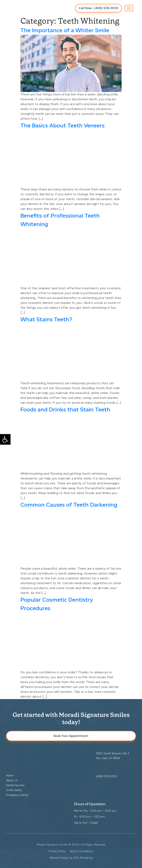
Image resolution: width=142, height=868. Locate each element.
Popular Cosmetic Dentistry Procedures (57, 604)
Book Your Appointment (71, 736)
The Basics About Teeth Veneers (63, 125)
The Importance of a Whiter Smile (65, 30)
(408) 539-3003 (106, 776)
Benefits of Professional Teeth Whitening (60, 220)
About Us (12, 780)
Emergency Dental (17, 795)
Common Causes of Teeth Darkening (69, 505)
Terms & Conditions (81, 851)
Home (10, 776)
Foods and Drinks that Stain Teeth (65, 409)
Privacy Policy (57, 851)
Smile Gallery (14, 790)
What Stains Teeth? (46, 319)
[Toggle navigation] (129, 8)
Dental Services (15, 785)
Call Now (99, 8)
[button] (5, 439)
